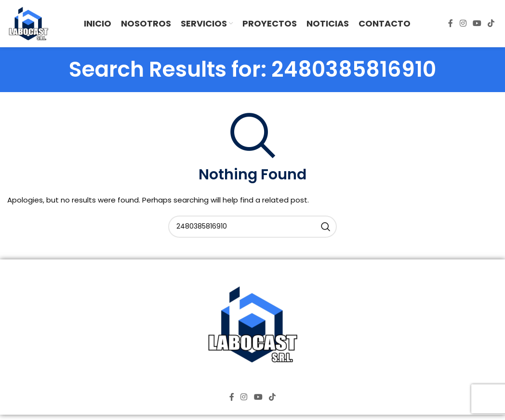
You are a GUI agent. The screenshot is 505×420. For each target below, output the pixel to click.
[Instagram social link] (463, 25)
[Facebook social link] (451, 25)
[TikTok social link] (491, 25)
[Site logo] (30, 25)
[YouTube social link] (477, 25)
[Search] (252, 230)
